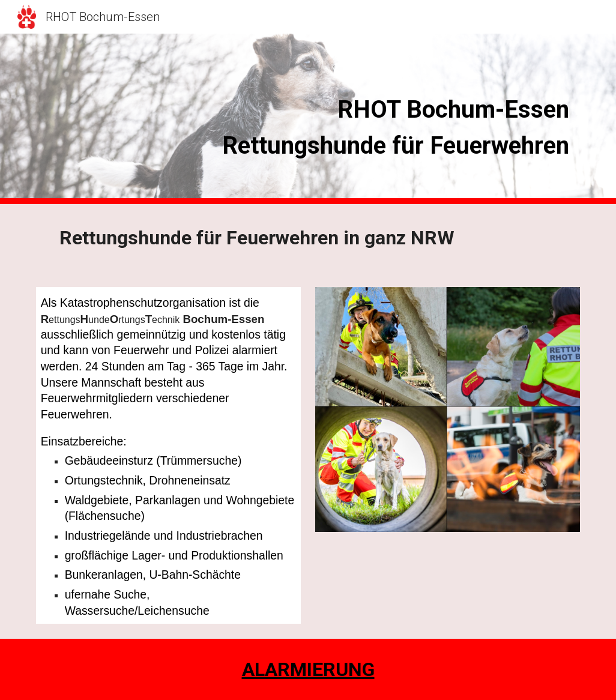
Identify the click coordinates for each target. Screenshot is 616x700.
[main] (355, 119)
